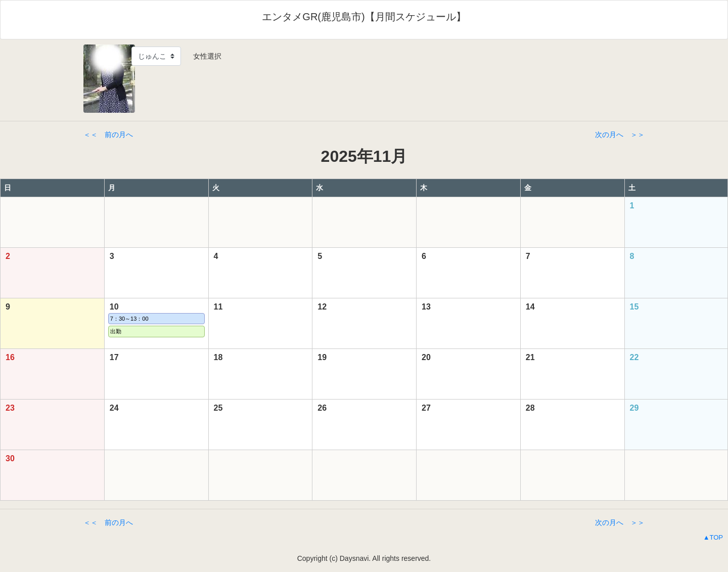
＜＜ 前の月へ (108, 135)
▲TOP (713, 537)
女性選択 (204, 56)
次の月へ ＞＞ (620, 135)
